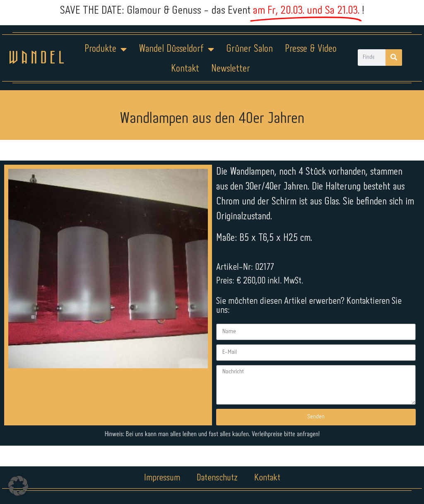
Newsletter (231, 69)
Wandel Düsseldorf (176, 49)
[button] (18, 486)
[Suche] (394, 58)
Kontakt (185, 69)
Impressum (162, 478)
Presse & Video (311, 49)
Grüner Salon (249, 49)
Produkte (106, 49)
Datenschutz (217, 478)
